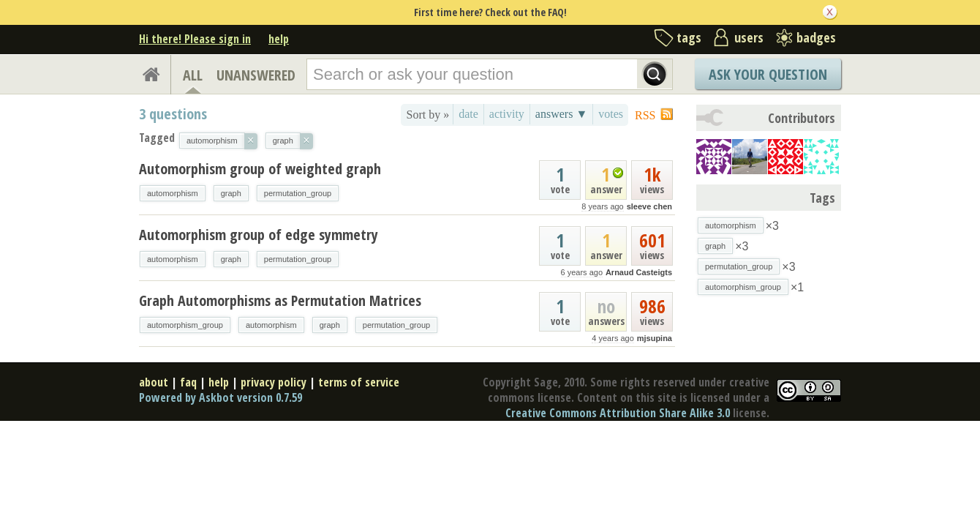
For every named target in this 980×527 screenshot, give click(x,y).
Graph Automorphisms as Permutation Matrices (280, 300)
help (279, 39)
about (154, 382)
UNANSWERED (256, 75)
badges (816, 37)
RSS (645, 115)
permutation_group (298, 193)
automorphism (173, 193)
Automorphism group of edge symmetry (259, 235)
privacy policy (274, 382)
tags (689, 37)
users (749, 37)
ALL (193, 75)
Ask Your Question (768, 74)
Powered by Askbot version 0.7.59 (220, 397)
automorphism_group (185, 325)
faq (188, 382)
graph (231, 193)
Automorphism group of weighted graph (260, 169)
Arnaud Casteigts (639, 272)
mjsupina (655, 338)
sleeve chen (649, 206)
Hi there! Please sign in (195, 39)
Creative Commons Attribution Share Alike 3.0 (618, 413)
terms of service (359, 382)
